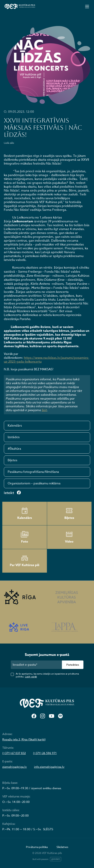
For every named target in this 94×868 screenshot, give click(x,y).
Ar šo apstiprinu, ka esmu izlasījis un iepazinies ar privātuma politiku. (47, 675)
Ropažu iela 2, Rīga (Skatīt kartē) (24, 739)
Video (69, 537)
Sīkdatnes (62, 847)
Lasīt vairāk (31, 677)
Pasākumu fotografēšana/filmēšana (33, 472)
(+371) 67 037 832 (14, 753)
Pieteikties (73, 665)
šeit (44, 410)
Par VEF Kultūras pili (25, 561)
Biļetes (12, 460)
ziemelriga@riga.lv (15, 767)
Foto (25, 537)
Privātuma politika (37, 847)
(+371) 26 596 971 (45, 753)
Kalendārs (15, 426)
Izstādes (14, 437)
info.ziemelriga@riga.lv (49, 767)
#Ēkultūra (14, 449)
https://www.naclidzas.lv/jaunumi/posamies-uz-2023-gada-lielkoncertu (47, 360)
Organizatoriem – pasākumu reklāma (34, 483)
